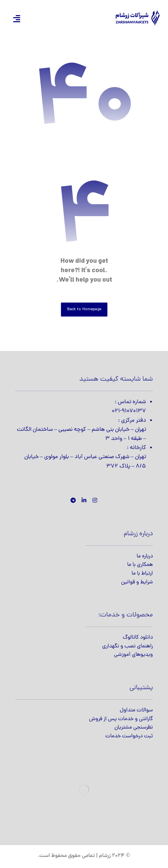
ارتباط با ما (142, 574)
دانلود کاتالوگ (138, 638)
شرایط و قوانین (137, 582)
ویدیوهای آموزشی (133, 655)
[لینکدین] (84, 500)
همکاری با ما (140, 565)
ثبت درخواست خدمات (129, 736)
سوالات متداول (136, 710)
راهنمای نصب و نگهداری (128, 646)
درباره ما (145, 556)
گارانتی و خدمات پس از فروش (121, 719)
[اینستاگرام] (95, 500)
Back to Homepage (84, 309)
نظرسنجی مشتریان (134, 728)
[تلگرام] (73, 500)
